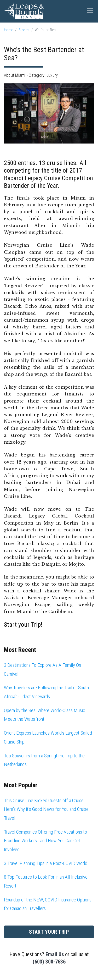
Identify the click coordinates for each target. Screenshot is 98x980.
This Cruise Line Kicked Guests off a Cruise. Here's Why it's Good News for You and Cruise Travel (46, 809)
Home (8, 30)
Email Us (55, 954)
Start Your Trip (49, 932)
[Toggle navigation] (90, 10)
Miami (20, 75)
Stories (24, 30)
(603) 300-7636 (49, 962)
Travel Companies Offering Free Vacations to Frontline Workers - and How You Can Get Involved (45, 841)
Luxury (52, 75)
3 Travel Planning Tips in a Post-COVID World (46, 863)
